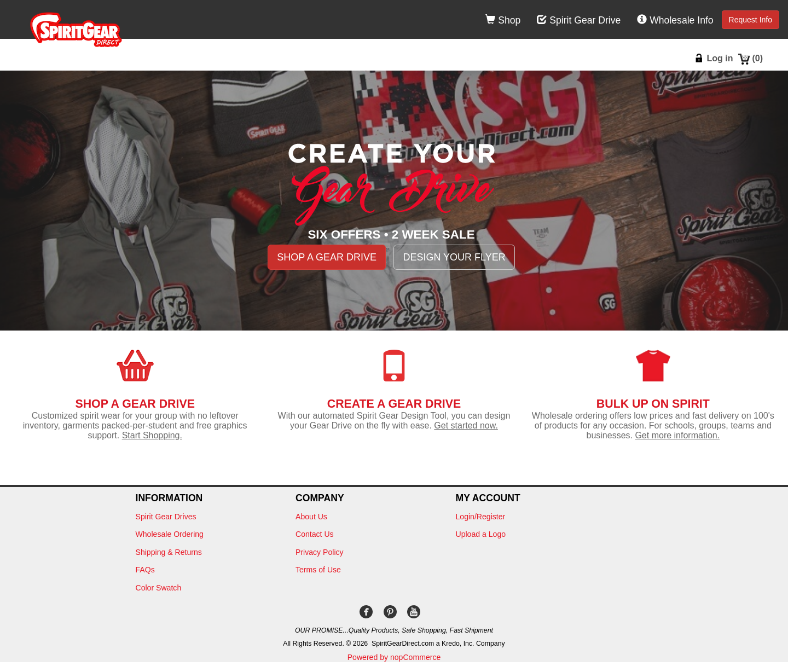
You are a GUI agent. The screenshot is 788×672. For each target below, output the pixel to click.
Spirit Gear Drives (166, 517)
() (757, 58)
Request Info (751, 20)
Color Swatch (159, 588)
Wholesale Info (675, 20)
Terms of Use (318, 570)
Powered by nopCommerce (394, 657)
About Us (311, 517)
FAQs (145, 570)
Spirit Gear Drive (579, 20)
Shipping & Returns (169, 552)
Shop (503, 20)
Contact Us (315, 534)
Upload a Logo (481, 534)
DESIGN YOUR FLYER (454, 257)
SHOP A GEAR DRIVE (327, 257)
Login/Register (481, 517)
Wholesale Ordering (170, 534)
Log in (720, 58)
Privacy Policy (320, 552)
